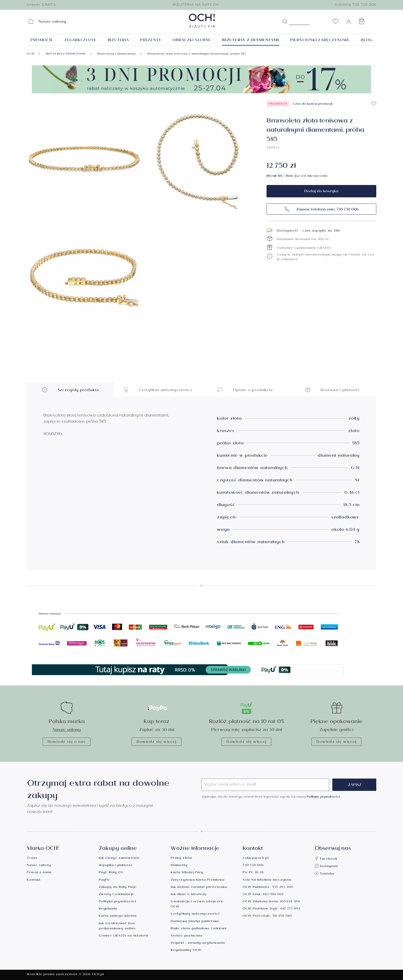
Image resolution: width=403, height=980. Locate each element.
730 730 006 (253, 866)
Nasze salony (67, 730)
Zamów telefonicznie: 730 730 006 (321, 209)
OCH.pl (98, 975)
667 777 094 (290, 909)
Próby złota (181, 858)
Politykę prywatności (323, 797)
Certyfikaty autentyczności (195, 914)
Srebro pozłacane (187, 936)
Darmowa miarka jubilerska (195, 922)
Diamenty (179, 866)
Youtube (325, 874)
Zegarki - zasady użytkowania (198, 943)
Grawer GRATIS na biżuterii (123, 936)
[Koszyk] (362, 23)
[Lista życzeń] (335, 23)
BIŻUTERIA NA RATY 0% (196, 4)
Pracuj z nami (39, 873)
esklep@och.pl (255, 858)
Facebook (326, 859)
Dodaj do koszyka (321, 192)
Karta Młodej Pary (187, 873)
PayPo (104, 880)
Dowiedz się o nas (67, 742)
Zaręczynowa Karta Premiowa (198, 880)
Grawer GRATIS (41, 4)
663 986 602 (273, 895)
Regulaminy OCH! (186, 951)
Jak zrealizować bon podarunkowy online (117, 926)
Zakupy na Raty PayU (118, 888)
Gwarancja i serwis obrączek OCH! (197, 904)
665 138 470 (290, 902)
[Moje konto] (349, 23)
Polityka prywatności (117, 902)
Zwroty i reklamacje (116, 895)
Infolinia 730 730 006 (356, 4)
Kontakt (34, 880)
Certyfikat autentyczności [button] (158, 390)
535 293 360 (282, 888)
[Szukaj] (285, 22)
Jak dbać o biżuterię (189, 895)
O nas (32, 858)
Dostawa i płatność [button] (333, 390)
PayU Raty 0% (111, 873)
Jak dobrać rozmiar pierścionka (199, 888)
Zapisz (355, 785)
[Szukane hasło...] (299, 21)
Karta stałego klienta (118, 916)
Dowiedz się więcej (156, 742)
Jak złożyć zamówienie (119, 858)
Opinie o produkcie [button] (245, 390)
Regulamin (108, 909)
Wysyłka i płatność (116, 866)
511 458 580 (282, 916)
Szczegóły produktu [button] (70, 390)
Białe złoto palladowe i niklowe (199, 929)
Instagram (326, 867)
